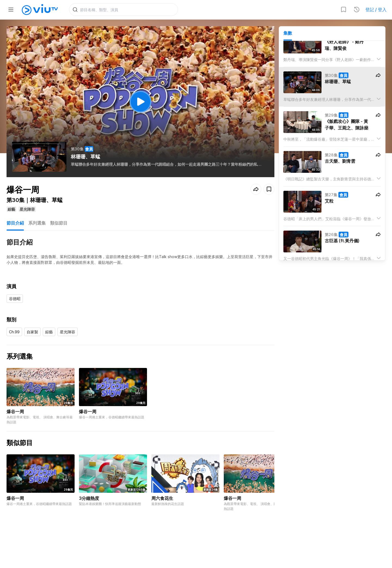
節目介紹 (15, 223)
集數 (288, 33)
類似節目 (59, 223)
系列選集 (37, 223)
